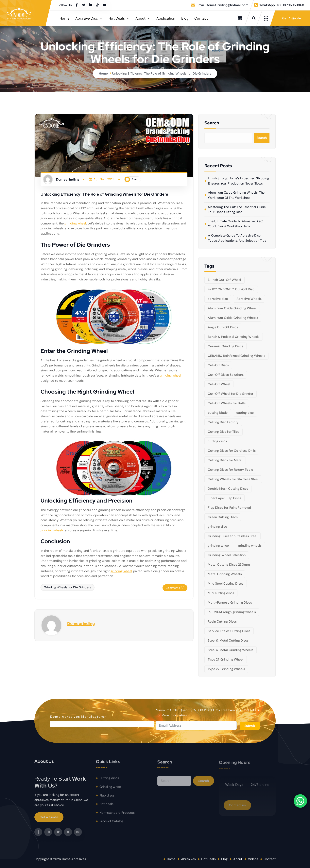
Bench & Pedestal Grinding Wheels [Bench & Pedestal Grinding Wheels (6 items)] (234, 337)
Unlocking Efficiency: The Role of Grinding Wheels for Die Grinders (162, 73)
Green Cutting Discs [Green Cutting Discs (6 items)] (223, 517)
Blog (185, 18)
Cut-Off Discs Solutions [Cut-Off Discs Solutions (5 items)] (226, 375)
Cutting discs (109, 781)
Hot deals (106, 807)
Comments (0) (175, 588)
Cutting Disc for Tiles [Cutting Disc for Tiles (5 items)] (224, 432)
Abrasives (188, 859)
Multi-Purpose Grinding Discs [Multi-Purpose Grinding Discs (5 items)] (230, 602)
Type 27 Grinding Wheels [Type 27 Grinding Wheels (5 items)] (226, 669)
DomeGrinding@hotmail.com (227, 5)
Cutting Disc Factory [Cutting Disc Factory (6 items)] (223, 422)
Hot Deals (119, 18)
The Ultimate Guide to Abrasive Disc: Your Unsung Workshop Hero (235, 224)
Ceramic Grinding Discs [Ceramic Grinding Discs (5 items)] (225, 346)
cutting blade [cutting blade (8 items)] (218, 413)
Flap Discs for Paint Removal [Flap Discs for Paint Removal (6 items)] (229, 508)
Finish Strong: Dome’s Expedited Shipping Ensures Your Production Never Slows (238, 181)
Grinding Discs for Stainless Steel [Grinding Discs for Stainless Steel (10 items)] (232, 536)
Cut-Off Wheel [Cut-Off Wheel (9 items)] (219, 384)
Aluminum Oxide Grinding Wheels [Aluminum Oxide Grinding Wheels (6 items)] (233, 318)
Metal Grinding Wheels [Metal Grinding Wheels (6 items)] (225, 574)
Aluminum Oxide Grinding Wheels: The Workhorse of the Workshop (236, 195)
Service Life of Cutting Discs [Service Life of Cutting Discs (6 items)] (229, 631)
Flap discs (107, 798)
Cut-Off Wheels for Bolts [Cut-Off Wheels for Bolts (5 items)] (227, 403)
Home (64, 18)
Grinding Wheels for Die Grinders (68, 587)
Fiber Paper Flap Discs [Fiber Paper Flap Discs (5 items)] (224, 498)
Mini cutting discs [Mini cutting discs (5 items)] (221, 593)
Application (166, 18)
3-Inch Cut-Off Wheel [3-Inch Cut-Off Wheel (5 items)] (224, 280)
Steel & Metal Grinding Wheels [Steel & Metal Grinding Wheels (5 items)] (231, 650)
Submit (250, 726)
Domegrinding (81, 624)
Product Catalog (111, 824)
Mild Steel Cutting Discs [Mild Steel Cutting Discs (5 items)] (226, 584)
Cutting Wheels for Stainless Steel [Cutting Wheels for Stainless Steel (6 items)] (233, 479)
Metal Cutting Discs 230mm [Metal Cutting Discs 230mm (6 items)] (229, 565)
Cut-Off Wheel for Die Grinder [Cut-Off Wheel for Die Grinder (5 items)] (231, 394)
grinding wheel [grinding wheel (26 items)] (219, 546)
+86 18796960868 (290, 5)
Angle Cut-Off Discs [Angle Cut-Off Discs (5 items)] (223, 327)
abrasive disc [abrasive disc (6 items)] (218, 299)
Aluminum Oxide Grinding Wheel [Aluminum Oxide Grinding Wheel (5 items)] (232, 308)
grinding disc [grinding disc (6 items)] (217, 527)
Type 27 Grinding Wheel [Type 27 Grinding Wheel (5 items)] (226, 659)
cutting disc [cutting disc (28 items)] (245, 413)
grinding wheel (75, 223)
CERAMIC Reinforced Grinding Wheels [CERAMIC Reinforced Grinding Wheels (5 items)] (236, 356)
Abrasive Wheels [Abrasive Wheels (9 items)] (249, 299)
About (143, 18)
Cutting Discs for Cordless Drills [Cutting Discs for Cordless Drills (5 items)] (232, 451)
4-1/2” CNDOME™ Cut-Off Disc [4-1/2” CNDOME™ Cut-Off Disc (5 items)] (231, 289)
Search (262, 138)
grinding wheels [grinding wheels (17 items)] (250, 546)
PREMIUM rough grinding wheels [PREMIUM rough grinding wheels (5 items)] (232, 612)
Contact (201, 18)
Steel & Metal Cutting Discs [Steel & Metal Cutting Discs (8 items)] (228, 640)
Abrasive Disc (89, 18)
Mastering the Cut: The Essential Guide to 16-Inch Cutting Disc (237, 210)
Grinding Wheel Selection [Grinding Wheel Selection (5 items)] (227, 555)
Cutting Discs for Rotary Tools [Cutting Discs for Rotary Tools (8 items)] (230, 470)
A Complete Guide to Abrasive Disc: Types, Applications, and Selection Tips (237, 238)
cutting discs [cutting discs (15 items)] (217, 441)
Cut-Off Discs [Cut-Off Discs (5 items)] (218, 365)
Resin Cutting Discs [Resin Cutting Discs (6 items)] (222, 621)
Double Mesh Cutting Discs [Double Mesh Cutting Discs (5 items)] (228, 489)
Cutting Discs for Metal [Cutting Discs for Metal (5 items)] (225, 460)
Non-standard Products (117, 815)
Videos (253, 859)
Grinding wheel (111, 789)
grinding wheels (52, 530)
